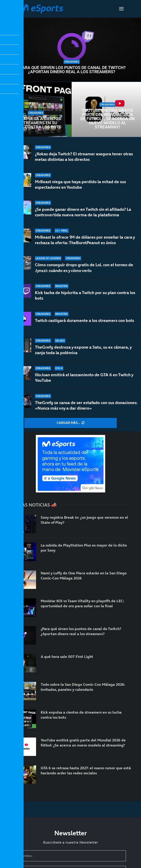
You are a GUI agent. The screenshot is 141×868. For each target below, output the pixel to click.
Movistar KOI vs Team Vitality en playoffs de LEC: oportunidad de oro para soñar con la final (82, 603)
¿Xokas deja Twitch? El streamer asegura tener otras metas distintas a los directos (84, 157)
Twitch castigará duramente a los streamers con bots (84, 324)
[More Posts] (70, 423)
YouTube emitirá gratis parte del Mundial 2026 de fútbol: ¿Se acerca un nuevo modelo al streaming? (108, 119)
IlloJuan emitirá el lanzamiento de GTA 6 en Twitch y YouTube (84, 379)
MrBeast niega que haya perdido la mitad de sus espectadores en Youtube (80, 184)
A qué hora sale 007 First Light (67, 657)
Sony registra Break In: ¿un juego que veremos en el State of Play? (84, 520)
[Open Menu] (121, 9)
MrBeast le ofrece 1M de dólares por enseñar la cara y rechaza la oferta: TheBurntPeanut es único (85, 240)
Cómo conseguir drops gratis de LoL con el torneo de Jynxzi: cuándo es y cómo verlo (84, 268)
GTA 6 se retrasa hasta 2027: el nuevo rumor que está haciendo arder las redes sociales (86, 770)
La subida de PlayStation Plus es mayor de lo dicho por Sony (84, 548)
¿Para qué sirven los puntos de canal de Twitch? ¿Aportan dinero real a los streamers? (72, 70)
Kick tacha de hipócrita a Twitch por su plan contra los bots (85, 297)
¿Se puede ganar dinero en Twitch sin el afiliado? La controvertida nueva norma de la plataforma (83, 212)
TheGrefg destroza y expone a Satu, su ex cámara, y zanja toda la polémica (83, 353)
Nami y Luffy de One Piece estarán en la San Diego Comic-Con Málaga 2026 (84, 576)
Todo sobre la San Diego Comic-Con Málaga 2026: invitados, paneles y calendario (83, 687)
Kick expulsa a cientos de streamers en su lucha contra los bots (36, 123)
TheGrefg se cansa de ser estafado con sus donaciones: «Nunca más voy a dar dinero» (86, 405)
